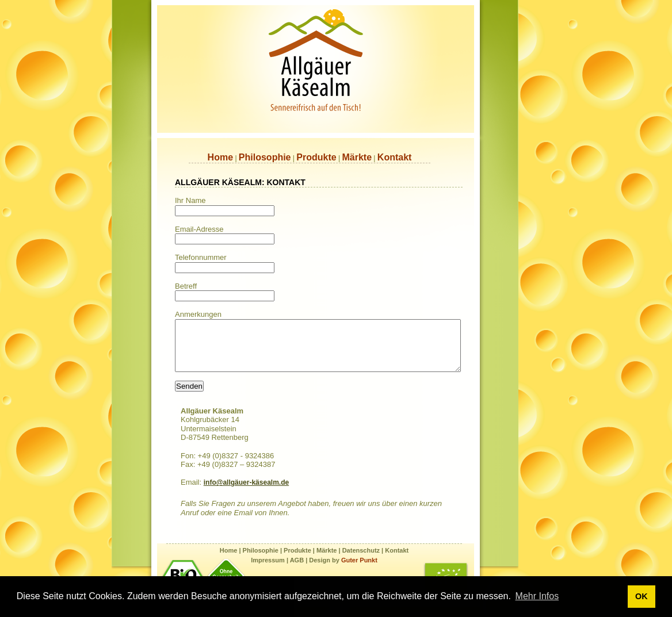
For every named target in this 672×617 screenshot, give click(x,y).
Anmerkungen (198, 314)
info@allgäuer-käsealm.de (246, 493)
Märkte (357, 157)
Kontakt (395, 157)
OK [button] (642, 596)
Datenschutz (361, 561)
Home (220, 157)
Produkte (316, 157)
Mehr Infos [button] (537, 596)
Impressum (268, 570)
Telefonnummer (201, 257)
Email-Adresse (199, 229)
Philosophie (265, 157)
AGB (296, 570)
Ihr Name (190, 200)
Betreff (186, 286)
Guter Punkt (359, 570)
